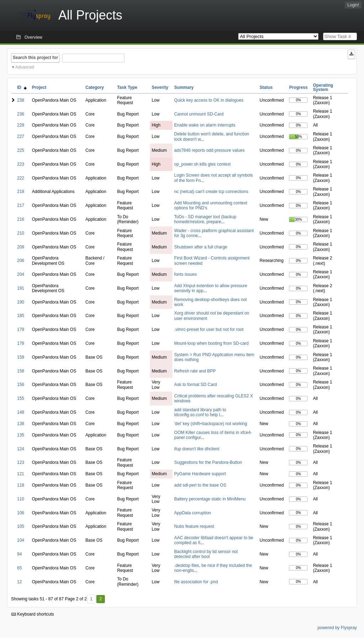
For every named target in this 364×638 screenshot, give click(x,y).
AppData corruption (192, 513)
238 (21, 100)
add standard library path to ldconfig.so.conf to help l (200, 412)
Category (95, 87)
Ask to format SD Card (196, 385)
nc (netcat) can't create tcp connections (211, 192)
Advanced (25, 67)
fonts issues (185, 274)
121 (21, 474)
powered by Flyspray (337, 628)
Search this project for (35, 58)
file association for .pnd (196, 582)
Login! (353, 5)
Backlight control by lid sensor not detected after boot (206, 554)
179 (21, 329)
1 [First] (91, 599)
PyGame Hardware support (200, 474)
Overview (33, 37)
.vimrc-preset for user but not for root (209, 329)
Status (266, 87)
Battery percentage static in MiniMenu (210, 499)
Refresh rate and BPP (195, 371)
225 (21, 150)
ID (22, 87)
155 (21, 398)
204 (21, 274)
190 (21, 302)
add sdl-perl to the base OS (200, 485)
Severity (160, 87)
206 (21, 261)
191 (21, 288)
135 (21, 435)
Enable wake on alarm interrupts (205, 125)
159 (21, 357)
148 (21, 412)
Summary (184, 87)
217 (21, 205)
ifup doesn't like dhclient (197, 449)
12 (19, 582)
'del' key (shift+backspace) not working (211, 424)
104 (21, 540)
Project (39, 87)
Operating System (323, 87)
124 (21, 449)
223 (21, 164)
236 (21, 114)
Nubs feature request (194, 526)
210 (21, 233)
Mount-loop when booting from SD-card (211, 343)
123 (21, 462)
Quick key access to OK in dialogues (209, 100)
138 (21, 424)
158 (21, 371)
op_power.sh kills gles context (202, 164)
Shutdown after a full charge (201, 247)
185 (21, 316)
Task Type (127, 87)
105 (21, 526)
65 (19, 568)
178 (21, 343)
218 (21, 192)
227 (21, 136)
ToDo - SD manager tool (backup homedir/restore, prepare (205, 219)
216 (21, 219)
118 (21, 485)
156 (21, 385)
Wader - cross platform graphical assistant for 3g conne (214, 233)
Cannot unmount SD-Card (199, 114)
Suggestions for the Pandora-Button (208, 462)
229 (21, 125)
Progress (298, 87)
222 (21, 178)
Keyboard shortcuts (33, 614)
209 (21, 247)
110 (21, 499)
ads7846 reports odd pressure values (209, 150)
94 (19, 554)
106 (21, 513)
